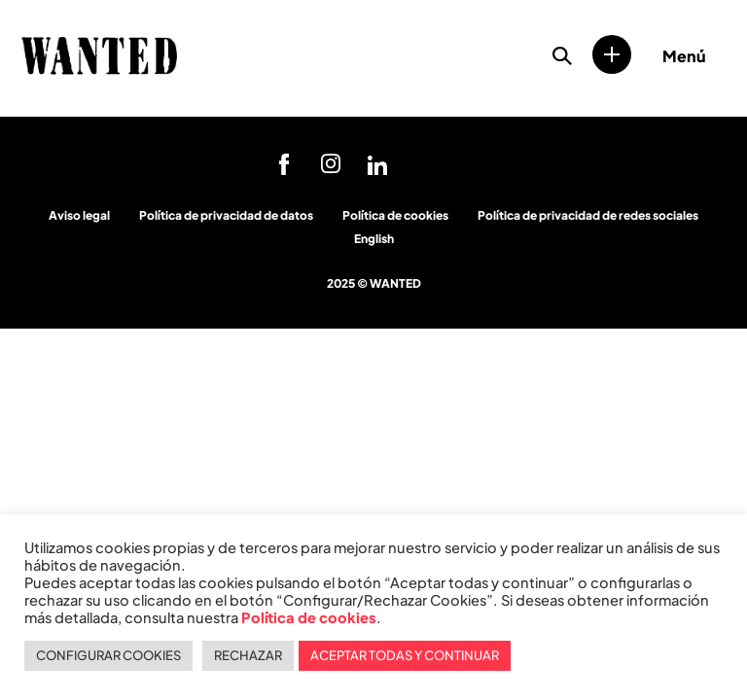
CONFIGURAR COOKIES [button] (108, 655)
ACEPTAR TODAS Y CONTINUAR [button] (405, 655)
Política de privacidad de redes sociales (588, 215)
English (374, 239)
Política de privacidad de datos (226, 215)
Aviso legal (79, 215)
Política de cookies (395, 215)
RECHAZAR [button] (248, 655)
